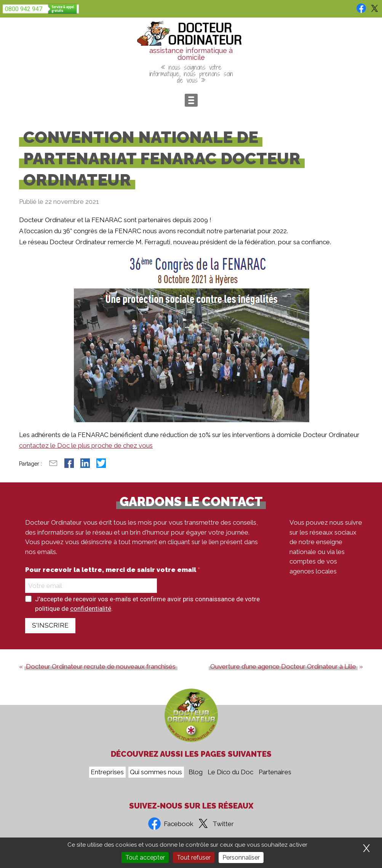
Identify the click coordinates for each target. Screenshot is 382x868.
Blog (196, 772)
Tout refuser (194, 858)
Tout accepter (145, 858)
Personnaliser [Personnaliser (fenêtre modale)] (241, 858)
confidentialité (91, 609)
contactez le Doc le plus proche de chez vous (86, 445)
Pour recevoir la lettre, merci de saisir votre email (111, 570)
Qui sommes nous (156, 772)
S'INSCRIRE (50, 625)
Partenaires (275, 772)
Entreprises (107, 772)
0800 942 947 (24, 9)
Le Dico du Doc (230, 772)
